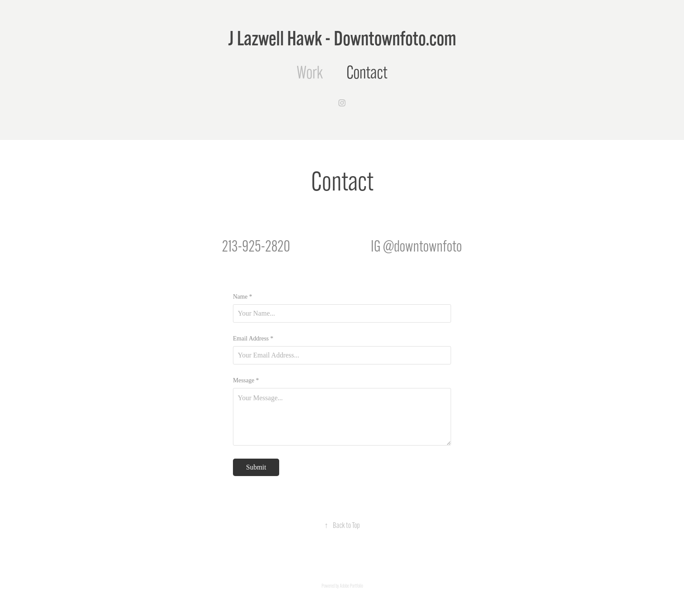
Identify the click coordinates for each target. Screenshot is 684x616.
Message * (246, 381)
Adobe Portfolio (351, 586)
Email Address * (253, 339)
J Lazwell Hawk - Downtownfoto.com (342, 38)
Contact (367, 72)
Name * (243, 297)
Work (310, 72)
